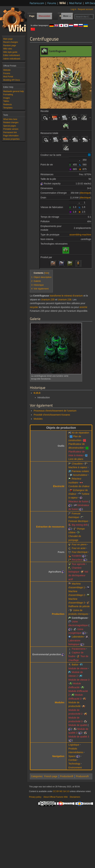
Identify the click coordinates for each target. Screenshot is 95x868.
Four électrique (80, 552)
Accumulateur (80, 475)
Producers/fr (82, 776)
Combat (72, 760)
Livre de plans (76, 459)
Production (58, 614)
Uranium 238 (65, 300)
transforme (55, 296)
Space (72, 756)
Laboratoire (78, 637)
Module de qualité (78, 725)
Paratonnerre (79, 649)
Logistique (74, 745)
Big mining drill (79, 525)
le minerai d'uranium (72, 296)
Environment (75, 768)
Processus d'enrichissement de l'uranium (55, 411)
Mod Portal (75, 3)
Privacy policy (35, 797)
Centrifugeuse (80, 618)
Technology (74, 764)
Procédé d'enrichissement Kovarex (52, 415)
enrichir (84, 307)
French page (51, 776)
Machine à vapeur (78, 467)
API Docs (90, 3)
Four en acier (79, 548)
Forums (52, 3)
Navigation (58, 756)
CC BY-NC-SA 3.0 (61, 791)
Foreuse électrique (78, 521)
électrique (85, 193)
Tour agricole (78, 564)
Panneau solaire (80, 471)
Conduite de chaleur (79, 486)
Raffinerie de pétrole (79, 606)
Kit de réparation (80, 433)
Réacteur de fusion (78, 501)
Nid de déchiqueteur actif (78, 575)
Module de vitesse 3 (79, 680)
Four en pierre (79, 544)
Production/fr (67, 776)
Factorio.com (37, 3)
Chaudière (77, 464)
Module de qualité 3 (79, 737)
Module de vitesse (78, 668)
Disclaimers (75, 797)
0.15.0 (37, 393)
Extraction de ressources (50, 527)
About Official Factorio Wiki (56, 797)
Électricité (59, 486)
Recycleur (77, 560)
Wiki (63, 3)
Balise (75, 665)
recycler (34, 307)
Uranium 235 (48, 300)
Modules (38, 419)
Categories (37, 776)
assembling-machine (80, 235)
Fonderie (76, 556)
